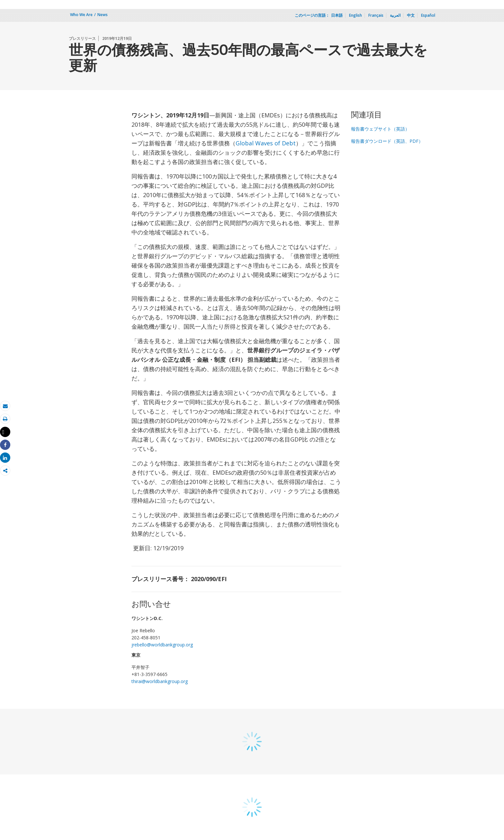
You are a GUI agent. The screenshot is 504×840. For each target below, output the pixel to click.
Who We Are (81, 15)
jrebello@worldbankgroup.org (162, 645)
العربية (395, 15)
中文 (411, 15)
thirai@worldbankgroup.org (160, 681)
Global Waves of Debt (266, 143)
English (355, 15)
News (103, 15)
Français (376, 15)
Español (428, 15)
